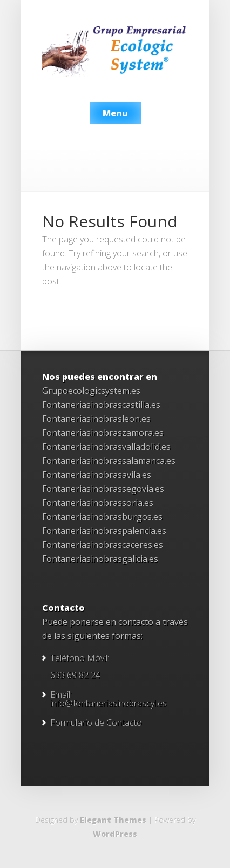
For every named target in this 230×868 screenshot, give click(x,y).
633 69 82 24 (75, 675)
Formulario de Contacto (96, 723)
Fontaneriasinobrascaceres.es (103, 545)
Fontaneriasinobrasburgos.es (102, 517)
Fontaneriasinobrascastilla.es (101, 405)
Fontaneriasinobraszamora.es (103, 433)
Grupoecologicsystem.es (91, 391)
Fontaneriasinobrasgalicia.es (100, 559)
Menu (115, 113)
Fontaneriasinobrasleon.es (96, 419)
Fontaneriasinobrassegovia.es (103, 489)
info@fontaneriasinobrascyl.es (109, 703)
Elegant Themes (113, 820)
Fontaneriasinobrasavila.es (97, 475)
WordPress (115, 834)
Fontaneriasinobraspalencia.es (104, 531)
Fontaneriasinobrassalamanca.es (109, 461)
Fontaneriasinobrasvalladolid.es (106, 447)
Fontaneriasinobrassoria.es (98, 503)
